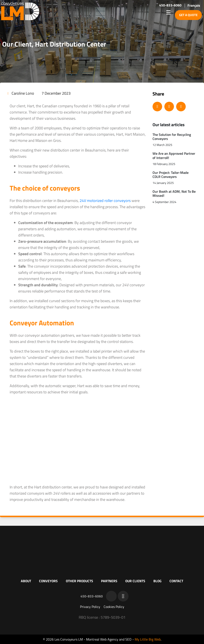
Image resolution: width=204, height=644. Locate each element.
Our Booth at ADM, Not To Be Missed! (174, 193)
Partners (109, 581)
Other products (79, 581)
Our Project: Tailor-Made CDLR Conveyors (171, 175)
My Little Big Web (148, 639)
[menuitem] (194, 5)
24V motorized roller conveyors (105, 201)
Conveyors (48, 581)
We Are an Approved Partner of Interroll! (174, 155)
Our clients (135, 581)
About (26, 581)
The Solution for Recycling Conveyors (172, 137)
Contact (176, 581)
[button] (157, 107)
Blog (157, 581)
